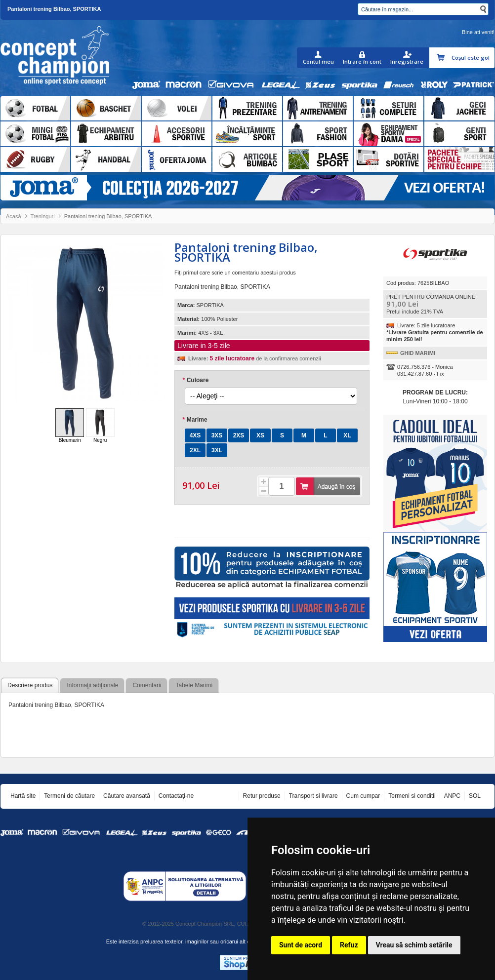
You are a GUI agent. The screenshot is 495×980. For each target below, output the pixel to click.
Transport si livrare (313, 796)
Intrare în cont (362, 61)
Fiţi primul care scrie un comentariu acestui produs (235, 273)
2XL (195, 450)
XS (260, 435)
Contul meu (318, 61)
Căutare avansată (127, 796)
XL (347, 435)
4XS (195, 435)
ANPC (452, 796)
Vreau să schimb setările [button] (414, 945)
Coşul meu (442, 58)
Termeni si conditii (412, 796)
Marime (195, 420)
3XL (217, 450)
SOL (475, 796)
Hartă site (23, 796)
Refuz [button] (349, 945)
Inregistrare (407, 61)
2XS (239, 435)
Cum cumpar (363, 796)
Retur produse (262, 796)
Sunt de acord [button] (301, 945)
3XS (217, 435)
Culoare (195, 380)
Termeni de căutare (69, 796)
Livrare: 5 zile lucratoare (426, 325)
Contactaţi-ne (176, 796)
